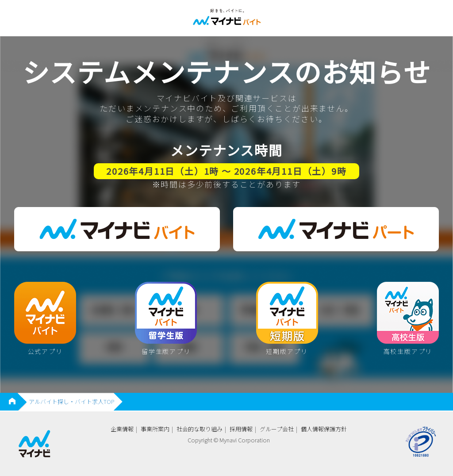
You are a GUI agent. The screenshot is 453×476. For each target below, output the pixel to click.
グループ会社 (277, 429)
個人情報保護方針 (324, 429)
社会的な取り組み (200, 429)
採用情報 (241, 429)
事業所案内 (155, 429)
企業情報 (122, 429)
